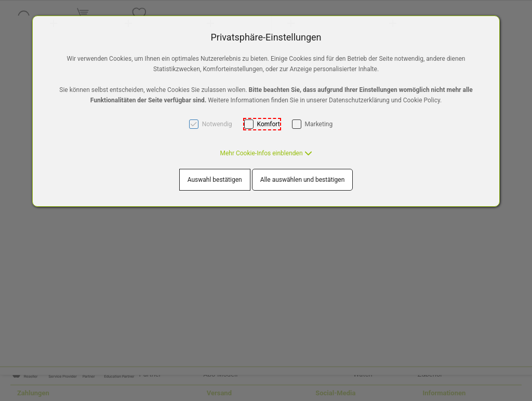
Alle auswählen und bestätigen (303, 180)
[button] (266, 153)
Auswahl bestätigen (215, 180)
